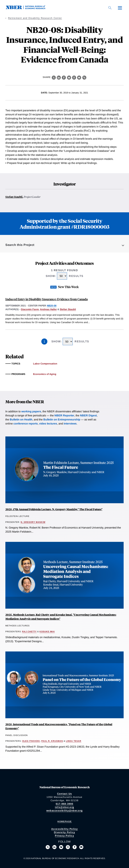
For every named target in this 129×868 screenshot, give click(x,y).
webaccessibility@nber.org (64, 810)
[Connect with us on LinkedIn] (54, 847)
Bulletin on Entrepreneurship (62, 419)
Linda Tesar (74, 741)
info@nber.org (64, 807)
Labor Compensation (45, 364)
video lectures (48, 424)
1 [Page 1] (44, 341)
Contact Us (65, 794)
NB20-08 (52, 306)
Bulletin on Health (21, 419)
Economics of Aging (45, 374)
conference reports (26, 424)
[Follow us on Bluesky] (61, 847)
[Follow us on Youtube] (81, 847)
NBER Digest (88, 415)
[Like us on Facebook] (75, 847)
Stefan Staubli (14, 197)
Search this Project (20, 245)
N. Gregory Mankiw (33, 522)
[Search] (110, 8)
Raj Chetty (29, 632)
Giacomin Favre (30, 309)
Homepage (65, 821)
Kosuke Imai (47, 632)
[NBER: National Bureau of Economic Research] (28, 8)
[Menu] (120, 8)
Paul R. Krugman (52, 741)
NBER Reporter (64, 415)
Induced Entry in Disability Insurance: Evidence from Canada (47, 299)
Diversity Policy (64, 832)
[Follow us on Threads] (68, 847)
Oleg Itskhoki (31, 741)
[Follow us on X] (48, 847)
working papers (31, 411)
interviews (70, 424)
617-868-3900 (65, 804)
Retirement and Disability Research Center (35, 18)
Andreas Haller (48, 309)
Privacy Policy (64, 836)
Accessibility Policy (65, 829)
